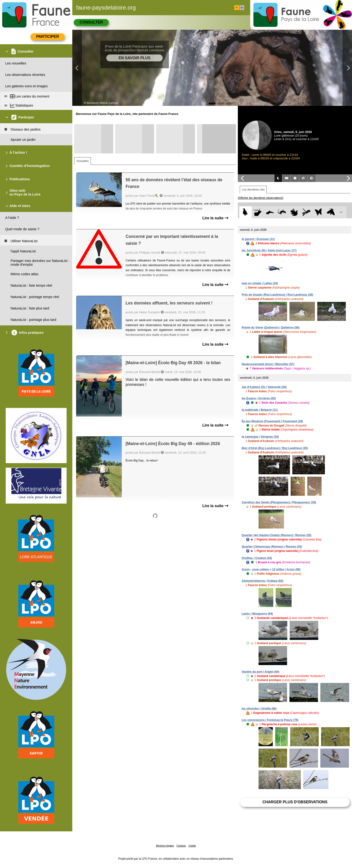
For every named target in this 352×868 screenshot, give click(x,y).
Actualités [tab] (83, 161)
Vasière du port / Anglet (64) (260, 672)
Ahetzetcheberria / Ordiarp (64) (262, 581)
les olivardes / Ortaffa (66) (259, 709)
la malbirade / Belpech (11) (260, 410)
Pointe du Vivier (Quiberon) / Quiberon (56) (271, 328)
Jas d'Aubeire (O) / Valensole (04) (264, 387)
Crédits (192, 846)
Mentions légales (165, 846)
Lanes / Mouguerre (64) (257, 614)
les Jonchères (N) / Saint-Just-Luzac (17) (269, 250)
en (242, 8)
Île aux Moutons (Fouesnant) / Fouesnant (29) (272, 421)
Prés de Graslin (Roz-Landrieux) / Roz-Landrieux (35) (277, 295)
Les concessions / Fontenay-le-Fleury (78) (270, 720)
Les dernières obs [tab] (253, 190)
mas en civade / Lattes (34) (260, 283)
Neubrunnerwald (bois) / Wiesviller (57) (268, 364)
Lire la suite (215, 218)
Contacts (181, 846)
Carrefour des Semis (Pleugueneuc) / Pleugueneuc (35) (279, 502)
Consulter (91, 22)
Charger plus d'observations (295, 802)
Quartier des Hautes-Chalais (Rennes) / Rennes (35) (276, 535)
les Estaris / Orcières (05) (259, 398)
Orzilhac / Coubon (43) (257, 558)
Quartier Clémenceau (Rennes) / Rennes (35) (272, 547)
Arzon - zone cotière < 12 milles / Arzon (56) (271, 569)
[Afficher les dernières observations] (261, 198)
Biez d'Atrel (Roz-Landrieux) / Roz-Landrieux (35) (275, 448)
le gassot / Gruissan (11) (258, 239)
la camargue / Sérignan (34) (260, 437)
